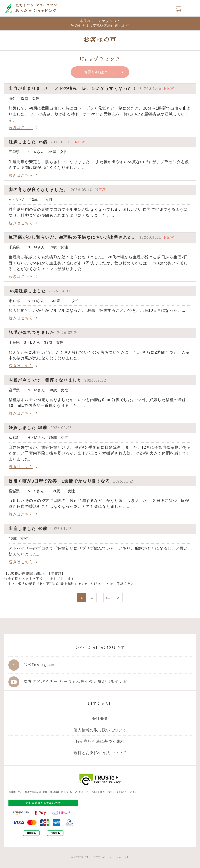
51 (108, 598)
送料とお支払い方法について (100, 753)
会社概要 (100, 719)
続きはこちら (21, 128)
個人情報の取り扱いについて (100, 730)
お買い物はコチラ (100, 72)
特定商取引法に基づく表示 (100, 741)
